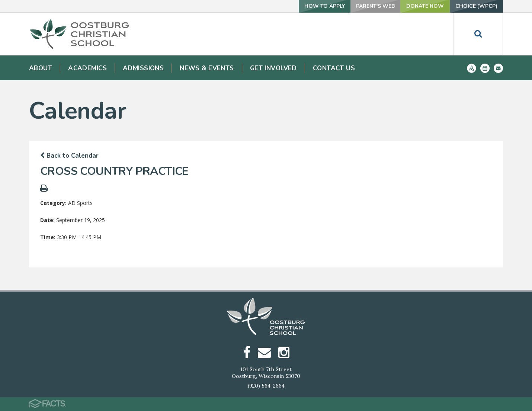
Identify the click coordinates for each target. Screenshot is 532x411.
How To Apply (325, 6)
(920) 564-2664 (266, 386)
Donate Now (425, 6)
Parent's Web (375, 6)
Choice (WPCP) (476, 6)
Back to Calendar (69, 156)
